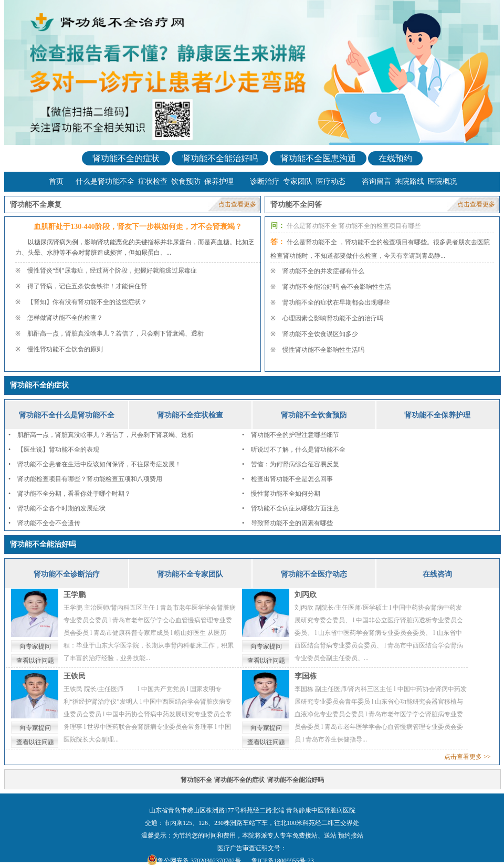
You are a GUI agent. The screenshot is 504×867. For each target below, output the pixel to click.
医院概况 (443, 181)
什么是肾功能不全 (105, 181)
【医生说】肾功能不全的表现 (58, 450)
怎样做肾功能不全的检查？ (65, 318)
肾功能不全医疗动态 (314, 574)
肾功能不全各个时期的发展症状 (61, 508)
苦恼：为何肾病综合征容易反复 (295, 464)
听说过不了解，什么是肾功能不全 (298, 450)
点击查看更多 (237, 204)
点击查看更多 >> (468, 757)
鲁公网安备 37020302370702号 (199, 861)
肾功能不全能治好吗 (220, 158)
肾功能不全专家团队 (190, 574)
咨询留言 (376, 181)
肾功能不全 (196, 780)
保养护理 (219, 181)
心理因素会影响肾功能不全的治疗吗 (333, 318)
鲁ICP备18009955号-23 (283, 861)
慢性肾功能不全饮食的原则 (65, 349)
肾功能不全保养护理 (437, 415)
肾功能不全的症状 (126, 158)
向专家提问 (35, 646)
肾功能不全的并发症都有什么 (323, 271)
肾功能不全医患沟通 (318, 158)
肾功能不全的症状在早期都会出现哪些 (336, 302)
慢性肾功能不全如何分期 (286, 494)
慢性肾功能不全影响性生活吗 (323, 350)
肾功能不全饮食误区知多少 (320, 334)
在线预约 (395, 158)
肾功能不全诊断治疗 (67, 574)
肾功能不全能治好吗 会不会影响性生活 (337, 287)
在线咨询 (437, 574)
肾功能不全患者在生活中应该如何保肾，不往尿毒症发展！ (99, 464)
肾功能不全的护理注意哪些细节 (295, 435)
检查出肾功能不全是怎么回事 (292, 479)
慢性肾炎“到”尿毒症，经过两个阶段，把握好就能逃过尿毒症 (112, 270)
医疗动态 (331, 181)
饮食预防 (186, 181)
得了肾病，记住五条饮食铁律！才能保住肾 (87, 286)
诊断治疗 (265, 181)
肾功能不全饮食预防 (314, 415)
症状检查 (153, 181)
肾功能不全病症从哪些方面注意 (295, 508)
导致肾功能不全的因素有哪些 (292, 523)
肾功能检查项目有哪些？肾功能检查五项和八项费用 (90, 479)
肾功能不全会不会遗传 (49, 523)
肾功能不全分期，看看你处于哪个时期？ (74, 494)
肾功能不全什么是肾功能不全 (67, 415)
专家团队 (298, 181)
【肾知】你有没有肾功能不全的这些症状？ (87, 302)
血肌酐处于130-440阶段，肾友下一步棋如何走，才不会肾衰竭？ (138, 227)
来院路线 (409, 181)
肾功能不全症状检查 (190, 415)
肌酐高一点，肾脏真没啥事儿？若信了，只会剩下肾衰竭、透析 (115, 333)
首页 (56, 181)
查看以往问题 (35, 661)
